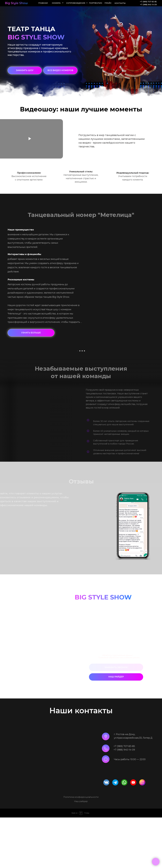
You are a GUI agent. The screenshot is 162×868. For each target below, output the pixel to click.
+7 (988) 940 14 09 (148, 5)
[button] (25, 70)
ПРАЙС (108, 3)
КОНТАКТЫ (120, 3)
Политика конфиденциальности (81, 848)
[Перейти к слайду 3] (82, 401)
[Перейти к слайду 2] (80, 401)
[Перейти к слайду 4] (84, 401)
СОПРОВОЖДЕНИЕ (76, 3)
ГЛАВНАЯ (43, 3)
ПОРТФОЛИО (96, 3)
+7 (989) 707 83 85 (148, 2)
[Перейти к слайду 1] (78, 401)
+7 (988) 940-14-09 (124, 800)
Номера (56, 3)
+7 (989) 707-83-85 (124, 797)
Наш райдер (81, 852)
